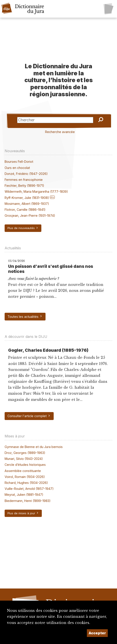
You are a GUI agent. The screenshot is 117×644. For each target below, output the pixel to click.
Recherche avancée (60, 132)
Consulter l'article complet (29, 416)
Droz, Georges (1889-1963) (25, 453)
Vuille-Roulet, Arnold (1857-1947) (29, 489)
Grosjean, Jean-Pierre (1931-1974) (30, 216)
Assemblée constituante (23, 471)
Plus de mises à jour (23, 513)
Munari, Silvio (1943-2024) (24, 459)
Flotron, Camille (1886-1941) (25, 210)
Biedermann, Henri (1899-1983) (28, 501)
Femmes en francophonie (24, 180)
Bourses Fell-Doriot (19, 162)
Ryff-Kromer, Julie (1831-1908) (27, 198)
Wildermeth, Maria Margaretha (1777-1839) (36, 192)
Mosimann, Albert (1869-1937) (27, 204)
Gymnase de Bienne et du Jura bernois (34, 447)
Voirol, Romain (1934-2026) (25, 477)
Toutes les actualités (25, 316)
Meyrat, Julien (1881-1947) (24, 495)
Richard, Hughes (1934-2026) (26, 483)
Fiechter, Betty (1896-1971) (24, 186)
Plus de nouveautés (23, 228)
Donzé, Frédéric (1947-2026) (26, 174)
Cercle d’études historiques (25, 465)
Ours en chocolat (17, 168)
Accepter (97, 633)
